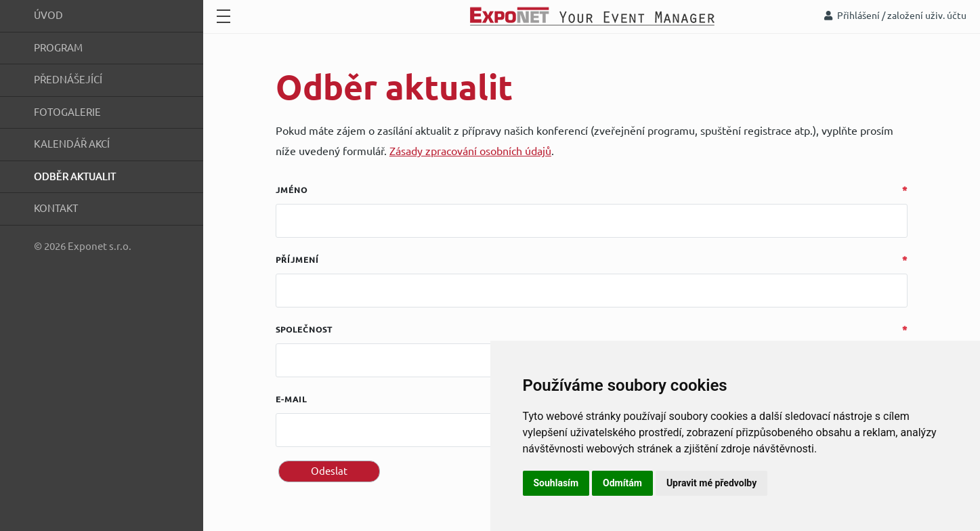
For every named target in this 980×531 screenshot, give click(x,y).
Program (58, 48)
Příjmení (297, 260)
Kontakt (56, 208)
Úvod (48, 15)
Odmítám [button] (622, 483)
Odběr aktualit (75, 176)
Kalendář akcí (72, 144)
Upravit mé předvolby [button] (711, 483)
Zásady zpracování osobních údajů (470, 151)
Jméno (292, 190)
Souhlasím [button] (556, 483)
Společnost (304, 330)
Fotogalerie (67, 112)
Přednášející (68, 80)
